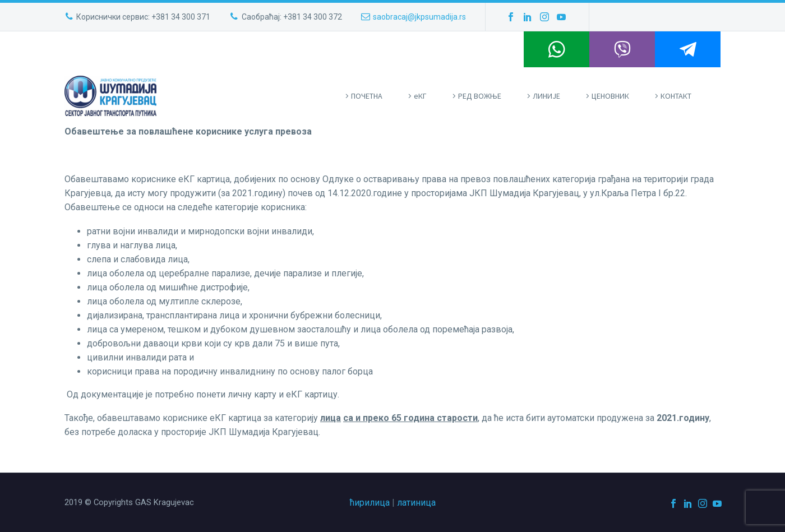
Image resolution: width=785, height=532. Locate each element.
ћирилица (370, 503)
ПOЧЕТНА (367, 96)
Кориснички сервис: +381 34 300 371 (143, 17)
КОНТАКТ (676, 96)
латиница (416, 503)
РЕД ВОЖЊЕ (480, 96)
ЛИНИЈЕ (546, 96)
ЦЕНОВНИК (610, 96)
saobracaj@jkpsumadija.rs (419, 17)
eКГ (420, 96)
